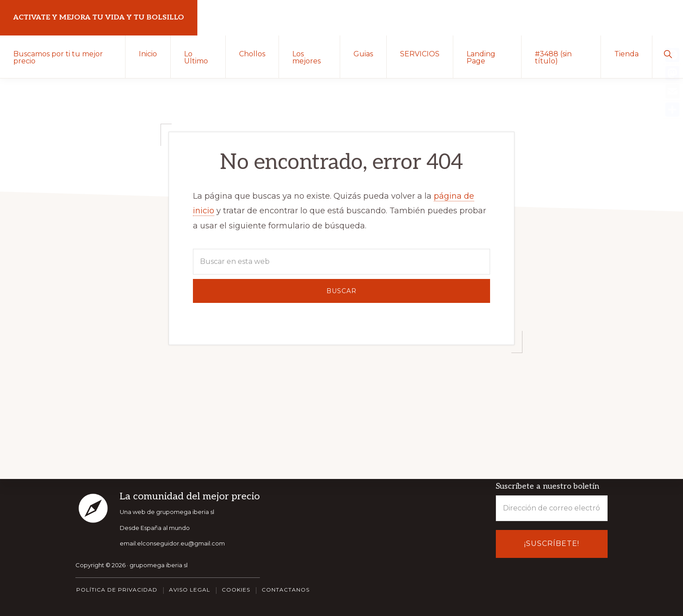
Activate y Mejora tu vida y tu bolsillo (99, 18)
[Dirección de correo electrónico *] (552, 508)
